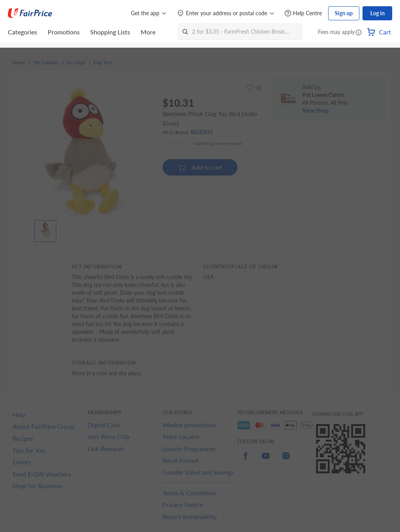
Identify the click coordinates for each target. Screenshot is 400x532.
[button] (359, 33)
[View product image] (45, 229)
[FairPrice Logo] (30, 13)
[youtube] (266, 460)
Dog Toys (103, 63)
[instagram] (286, 460)
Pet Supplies (46, 63)
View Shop (315, 110)
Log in (378, 13)
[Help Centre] (303, 13)
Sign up (344, 13)
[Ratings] (204, 143)
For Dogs (76, 63)
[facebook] (245, 460)
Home (19, 63)
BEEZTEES (202, 132)
